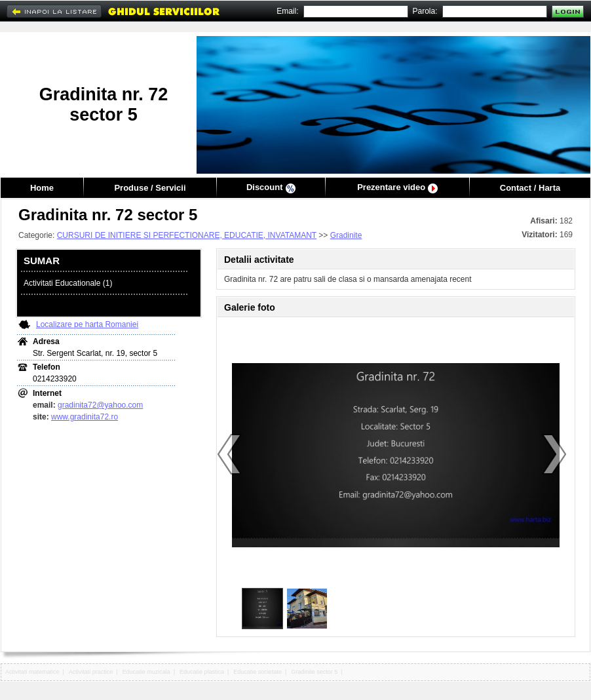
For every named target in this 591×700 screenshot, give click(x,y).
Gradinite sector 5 (314, 672)
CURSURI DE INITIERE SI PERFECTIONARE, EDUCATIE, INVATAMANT (187, 235)
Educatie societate (257, 672)
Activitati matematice (32, 672)
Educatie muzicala (146, 672)
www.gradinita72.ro (85, 417)
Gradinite (346, 235)
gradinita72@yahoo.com (100, 405)
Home (42, 188)
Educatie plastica (202, 672)
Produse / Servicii (150, 188)
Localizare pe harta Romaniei (87, 324)
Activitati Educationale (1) (68, 283)
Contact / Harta (530, 188)
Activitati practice (91, 672)
